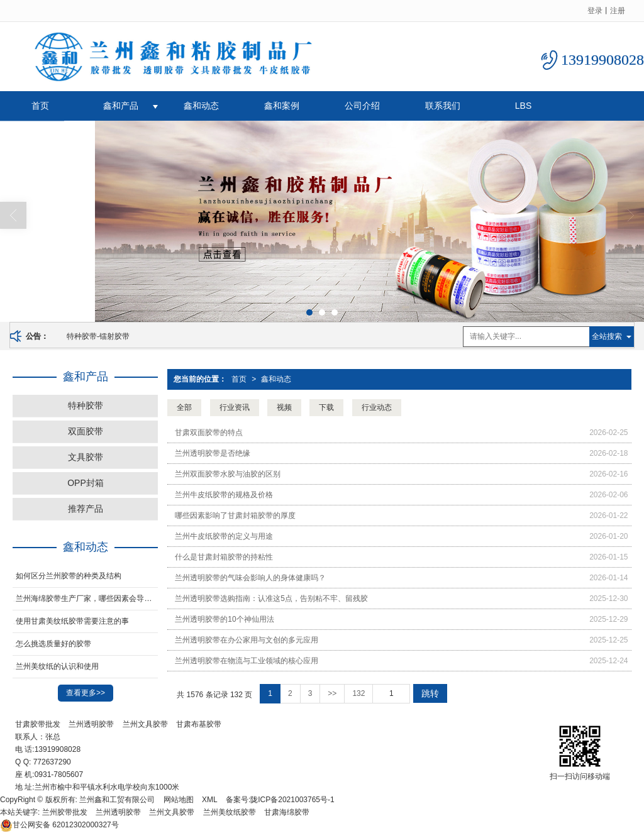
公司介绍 (362, 106)
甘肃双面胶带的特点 (209, 433)
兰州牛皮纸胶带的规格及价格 (224, 495)
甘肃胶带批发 (38, 724)
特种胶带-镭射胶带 (98, 336)
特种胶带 (86, 405)
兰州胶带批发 (65, 812)
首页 (40, 106)
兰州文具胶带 (145, 724)
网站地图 (179, 800)
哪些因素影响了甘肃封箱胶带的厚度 (235, 515)
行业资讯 (235, 407)
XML (210, 800)
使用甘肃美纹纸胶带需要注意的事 (72, 621)
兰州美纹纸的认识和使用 (57, 666)
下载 (326, 407)
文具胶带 (86, 457)
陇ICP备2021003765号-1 (292, 800)
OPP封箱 (86, 483)
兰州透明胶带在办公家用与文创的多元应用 (247, 640)
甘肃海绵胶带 (287, 812)
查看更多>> (86, 693)
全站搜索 (607, 336)
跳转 (430, 693)
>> (332, 693)
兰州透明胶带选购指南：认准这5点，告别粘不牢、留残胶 (271, 598)
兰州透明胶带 (91, 724)
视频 (284, 407)
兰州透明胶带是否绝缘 (213, 453)
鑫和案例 (282, 106)
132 (358, 693)
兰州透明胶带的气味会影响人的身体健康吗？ (250, 578)
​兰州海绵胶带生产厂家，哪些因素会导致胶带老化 (87, 598)
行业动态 (377, 407)
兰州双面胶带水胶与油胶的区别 (228, 474)
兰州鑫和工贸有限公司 (117, 800)
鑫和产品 (121, 106)
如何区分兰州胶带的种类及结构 (69, 576)
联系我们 (443, 106)
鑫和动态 (201, 106)
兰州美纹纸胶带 (230, 812)
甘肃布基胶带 (199, 724)
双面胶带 (86, 431)
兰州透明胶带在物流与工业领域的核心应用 (247, 661)
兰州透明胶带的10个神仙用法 (224, 619)
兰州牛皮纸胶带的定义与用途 (224, 536)
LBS (523, 106)
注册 (618, 11)
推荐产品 (86, 509)
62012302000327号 (59, 825)
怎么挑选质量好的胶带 (53, 644)
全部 (184, 407)
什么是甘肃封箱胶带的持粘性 (224, 557)
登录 (595, 11)
